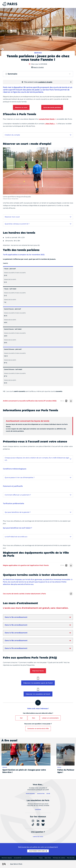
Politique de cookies (59, 858)
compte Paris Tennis (47, 119)
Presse (41, 858)
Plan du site (71, 858)
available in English (45, 82)
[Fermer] (71, 82)
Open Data (48, 858)
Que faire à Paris (16, 864)
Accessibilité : (25, 858)
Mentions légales (7, 858)
